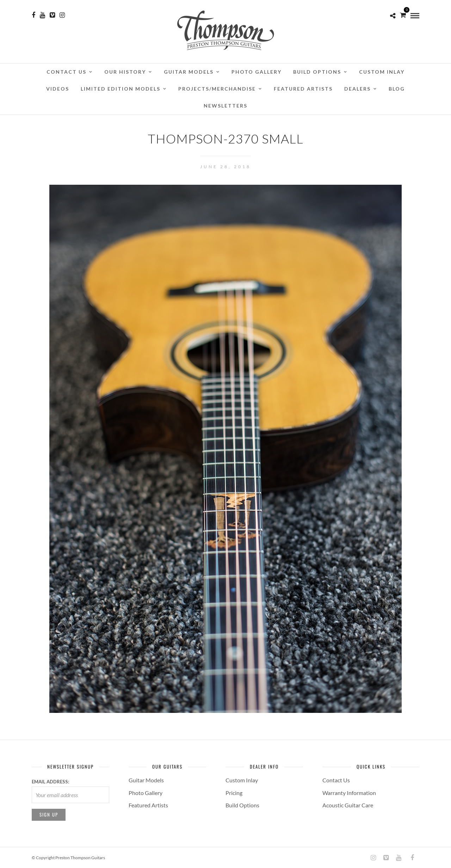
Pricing (234, 793)
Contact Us (66, 72)
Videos (58, 89)
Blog (397, 89)
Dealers (357, 89)
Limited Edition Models (121, 89)
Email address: (50, 782)
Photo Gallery (257, 72)
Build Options (317, 72)
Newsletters (225, 106)
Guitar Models (189, 72)
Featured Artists (303, 89)
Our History (125, 72)
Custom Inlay (382, 72)
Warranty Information (349, 793)
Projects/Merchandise (217, 89)
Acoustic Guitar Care (348, 805)
